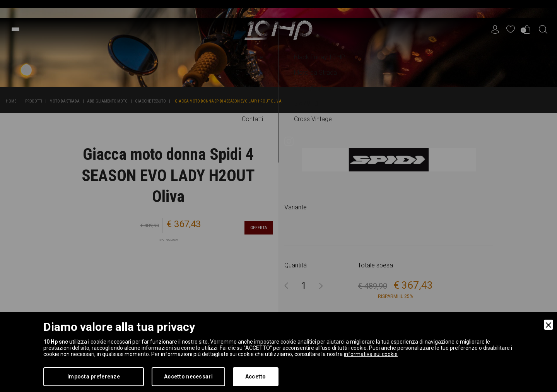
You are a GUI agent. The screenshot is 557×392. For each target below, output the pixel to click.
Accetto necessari (188, 377)
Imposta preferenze (94, 377)
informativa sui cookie (371, 354)
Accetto (256, 377)
